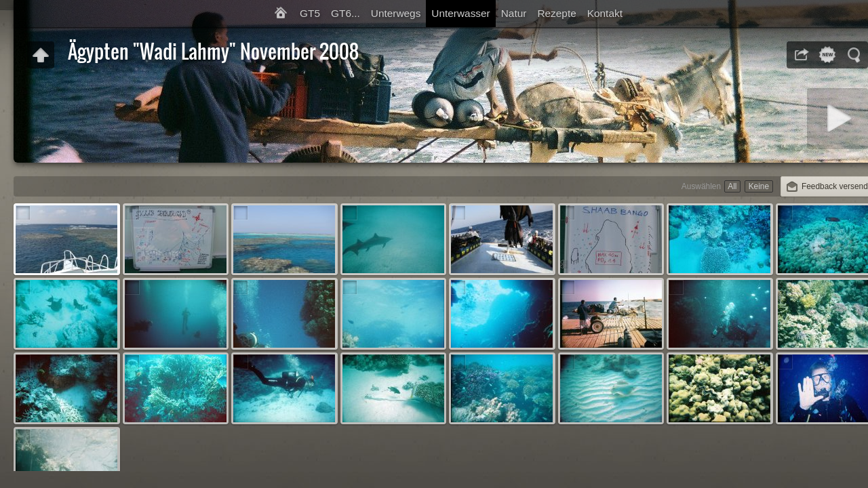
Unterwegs (396, 13)
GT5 (310, 13)
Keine (759, 186)
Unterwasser (460, 13)
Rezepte (556, 13)
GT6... (346, 13)
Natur (514, 13)
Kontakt (605, 13)
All (732, 186)
